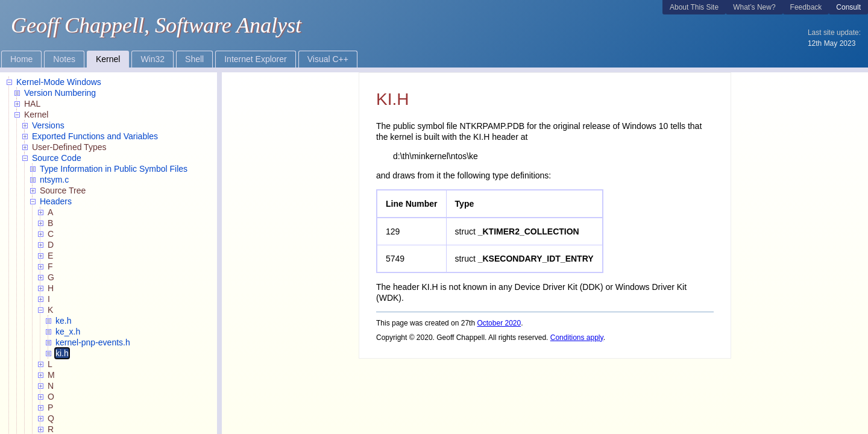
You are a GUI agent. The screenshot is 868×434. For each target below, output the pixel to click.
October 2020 (499, 323)
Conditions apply (577, 338)
